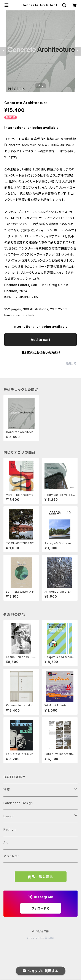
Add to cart (40, 340)
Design (9, 816)
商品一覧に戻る (41, 877)
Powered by (41, 938)
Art (6, 843)
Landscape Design (18, 803)
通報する (71, 363)
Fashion (10, 829)
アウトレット (12, 856)
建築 (7, 790)
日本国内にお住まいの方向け (41, 353)
